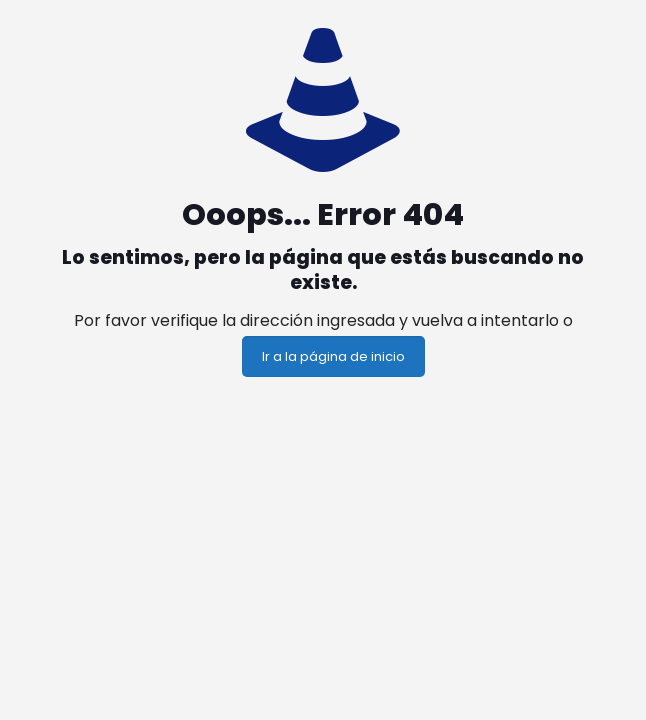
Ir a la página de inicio (333, 356)
